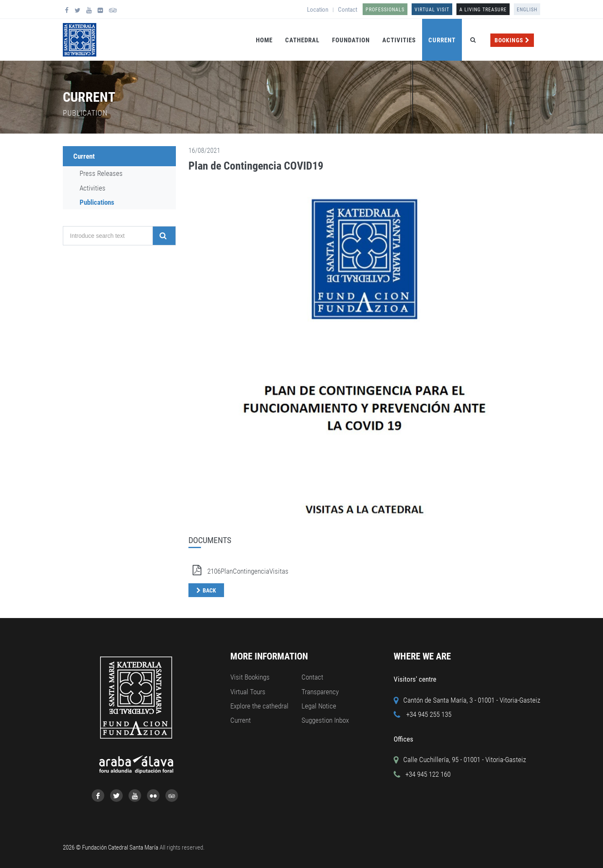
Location (318, 10)
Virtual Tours (248, 692)
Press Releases (101, 173)
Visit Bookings (250, 677)
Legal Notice (319, 706)
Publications (97, 202)
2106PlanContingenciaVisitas (238, 571)
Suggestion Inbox (325, 720)
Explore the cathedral (259, 706)
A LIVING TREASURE (483, 10)
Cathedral (302, 40)
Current (442, 40)
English (527, 10)
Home (264, 40)
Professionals (385, 10)
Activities (399, 40)
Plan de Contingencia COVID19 (256, 166)
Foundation (351, 40)
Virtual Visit (432, 10)
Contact (348, 10)
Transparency (320, 692)
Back (209, 590)
